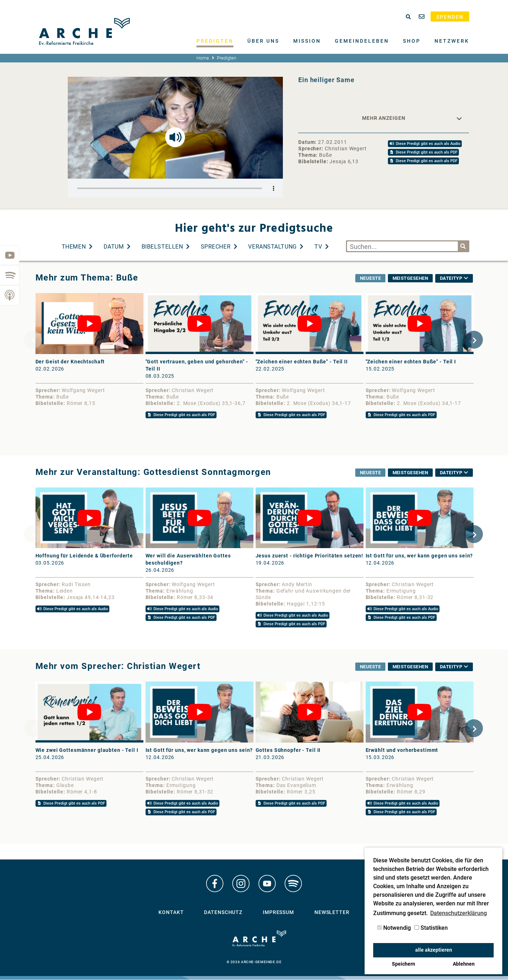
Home (203, 58)
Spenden (450, 17)
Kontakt (171, 915)
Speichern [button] (403, 964)
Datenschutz (223, 915)
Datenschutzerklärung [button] (459, 913)
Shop (412, 41)
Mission (307, 41)
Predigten (215, 41)
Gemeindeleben (362, 41)
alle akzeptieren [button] (434, 950)
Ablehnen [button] (464, 964)
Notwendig (394, 928)
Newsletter (332, 915)
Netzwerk (452, 41)
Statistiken (431, 928)
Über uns (263, 41)
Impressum (278, 915)
